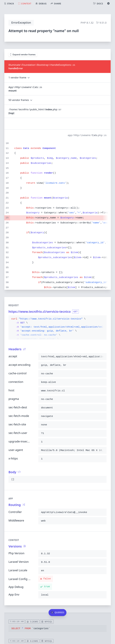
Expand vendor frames (23, 54)
